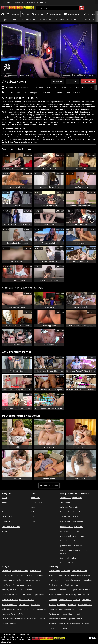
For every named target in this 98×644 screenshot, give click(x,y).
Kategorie (13, 14)
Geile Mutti (77, 546)
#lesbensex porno (56, 585)
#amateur (75, 585)
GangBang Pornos (24, 609)
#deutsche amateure (73, 580)
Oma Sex (42, 619)
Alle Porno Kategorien (49, 485)
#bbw (18, 92)
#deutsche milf (55, 628)
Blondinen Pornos (27, 599)
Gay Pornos (18, 2)
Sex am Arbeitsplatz (68, 558)
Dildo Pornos (24, 604)
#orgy (67, 575)
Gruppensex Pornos (10, 599)
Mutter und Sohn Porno (70, 531)
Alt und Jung (65, 517)
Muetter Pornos (23, 575)
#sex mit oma (84, 590)
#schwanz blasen (56, 624)
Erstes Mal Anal (67, 563)
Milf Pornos (6, 570)
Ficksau (75, 517)
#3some (77, 599)
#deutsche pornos (67, 609)
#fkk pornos (86, 599)
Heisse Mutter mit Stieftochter (72, 521)
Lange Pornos (72, 14)
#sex (11, 92)
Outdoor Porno (66, 526)
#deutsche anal (83, 575)
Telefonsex (35, 497)
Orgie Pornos (38, 595)
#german (85, 624)
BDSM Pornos (85, 19)
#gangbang (88, 580)
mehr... (65, 628)
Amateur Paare (78, 536)
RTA (33, 517)
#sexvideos (58, 92)
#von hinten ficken (56, 595)
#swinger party (55, 614)
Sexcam (5, 531)
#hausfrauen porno (31, 92)
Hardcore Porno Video (42, 139)
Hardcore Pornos (21, 87)
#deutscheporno (65, 599)
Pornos (43, 2)
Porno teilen (88, 81)
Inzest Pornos (35, 570)
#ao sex (79, 609)
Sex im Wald (77, 497)
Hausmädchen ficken (69, 541)
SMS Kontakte (37, 502)
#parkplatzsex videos (57, 619)
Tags (26, 14)
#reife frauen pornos (57, 590)
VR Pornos (22, 614)
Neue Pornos (54, 14)
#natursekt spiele (85, 604)
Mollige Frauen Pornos (85, 87)
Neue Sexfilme (37, 87)
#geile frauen (54, 570)
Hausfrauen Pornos (10, 595)
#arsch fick (66, 570)
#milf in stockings (56, 575)
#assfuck (69, 595)
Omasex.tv (9, 288)
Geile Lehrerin (79, 512)
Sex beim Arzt (66, 512)
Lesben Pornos (26, 590)
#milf (67, 585)
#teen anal (53, 609)
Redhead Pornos (8, 609)
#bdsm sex (46, 92)
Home (4, 497)
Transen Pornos (32, 2)
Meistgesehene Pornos (11, 526)
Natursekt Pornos (9, 624)
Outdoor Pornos (31, 619)
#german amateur (75, 619)
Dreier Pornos (22, 580)
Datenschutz (36, 512)
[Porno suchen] (57, 8)
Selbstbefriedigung (9, 604)
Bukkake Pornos (39, 609)
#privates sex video (72, 624)
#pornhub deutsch (73, 92)
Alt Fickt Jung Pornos (27, 19)
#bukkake (53, 599)
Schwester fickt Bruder (69, 507)
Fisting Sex (78, 526)
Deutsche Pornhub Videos (12, 619)
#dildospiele (72, 590)
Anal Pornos (59, 19)
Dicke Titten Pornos (20, 570)
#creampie (72, 604)
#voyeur (52, 604)
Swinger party (66, 502)
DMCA (34, 507)
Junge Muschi (66, 546)
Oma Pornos (6, 2)
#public (78, 614)
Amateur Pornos (45, 19)
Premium (38, 14)
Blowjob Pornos (25, 595)
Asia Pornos (72, 19)
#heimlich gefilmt (56, 580)
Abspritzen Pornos (9, 19)
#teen (70, 614)
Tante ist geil (65, 497)
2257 (33, 521)
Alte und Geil (65, 536)
